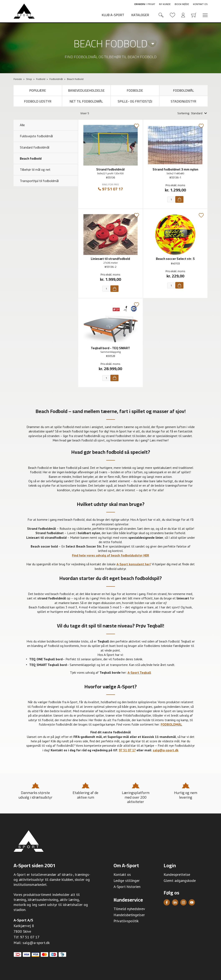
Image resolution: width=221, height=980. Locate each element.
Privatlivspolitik (126, 921)
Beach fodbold (111, 44)
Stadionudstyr (184, 101)
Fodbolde (135, 90)
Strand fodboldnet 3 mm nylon (175, 169)
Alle (22, 125)
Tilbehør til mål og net (35, 169)
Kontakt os (200, 4)
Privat (151, 4)
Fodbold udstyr (38, 101)
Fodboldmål (183, 90)
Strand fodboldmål (110, 169)
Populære (38, 90)
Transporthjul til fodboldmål (39, 181)
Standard (197, 113)
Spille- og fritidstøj (135, 101)
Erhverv (140, 4)
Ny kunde (165, 4)
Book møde (182, 4)
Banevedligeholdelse (86, 90)
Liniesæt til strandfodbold (110, 259)
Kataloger (140, 15)
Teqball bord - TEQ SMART (110, 348)
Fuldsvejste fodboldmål (36, 136)
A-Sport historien (127, 887)
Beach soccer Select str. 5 (175, 259)
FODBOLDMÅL (171, 724)
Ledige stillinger (127, 881)
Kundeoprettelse (177, 874)
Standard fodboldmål (35, 147)
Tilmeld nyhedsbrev (129, 909)
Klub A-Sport (113, 15)
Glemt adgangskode (180, 881)
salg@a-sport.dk (36, 943)
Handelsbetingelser (129, 915)
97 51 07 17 (110, 189)
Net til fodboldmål (86, 101)
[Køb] (179, 199)
